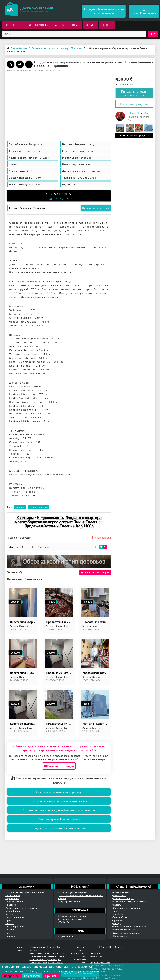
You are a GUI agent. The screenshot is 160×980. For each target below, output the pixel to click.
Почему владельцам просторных (46, 962)
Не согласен (32, 976)
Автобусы (118, 914)
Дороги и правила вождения (127, 933)
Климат (9, 923)
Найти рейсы (119, 895)
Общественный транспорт (126, 908)
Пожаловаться (101, 537)
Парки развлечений (69, 902)
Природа (10, 936)
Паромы (117, 905)
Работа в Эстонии (67, 25)
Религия (9, 930)
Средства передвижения (134, 887)
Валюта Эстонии (14, 902)
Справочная (80, 910)
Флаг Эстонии (12, 895)
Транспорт (12, 25)
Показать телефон (134, 93)
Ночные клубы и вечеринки (73, 892)
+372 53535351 (98, 956)
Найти (153, 34)
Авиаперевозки (121, 892)
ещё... (107, 25)
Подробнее (11, 976)
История (10, 914)
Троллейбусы (119, 917)
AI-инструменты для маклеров (45, 959)
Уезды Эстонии (13, 911)
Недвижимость (37, 25)
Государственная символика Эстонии (24, 892)
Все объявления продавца (134, 135)
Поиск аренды (120, 936)
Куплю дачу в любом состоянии (59, 819)
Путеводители (66, 937)
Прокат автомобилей (123, 930)
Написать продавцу (134, 104)
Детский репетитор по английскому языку (59, 801)
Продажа (77, 48)
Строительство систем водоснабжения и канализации (59, 810)
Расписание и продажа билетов (129, 902)
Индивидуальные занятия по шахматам (59, 828)
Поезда (116, 923)
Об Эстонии (26, 887)
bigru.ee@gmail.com (100, 962)
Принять (51, 976)
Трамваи (117, 920)
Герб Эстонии (12, 898)
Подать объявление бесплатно (104, 11)
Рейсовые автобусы (123, 898)
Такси (115, 911)
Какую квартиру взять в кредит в (47, 953)
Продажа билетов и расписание (129, 927)
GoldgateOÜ (134, 113)
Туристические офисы (70, 919)
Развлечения (80, 887)
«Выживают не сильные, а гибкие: (47, 956)
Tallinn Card (65, 922)
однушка (20, 507)
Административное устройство (21, 908)
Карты (80, 931)
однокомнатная (39, 507)
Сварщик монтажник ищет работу (59, 792)
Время (9, 920)
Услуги (91, 25)
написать (95, 953)
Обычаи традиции (14, 927)
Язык (8, 933)
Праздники (11, 905)
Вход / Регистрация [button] (144, 11)
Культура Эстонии (14, 917)
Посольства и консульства (72, 916)
